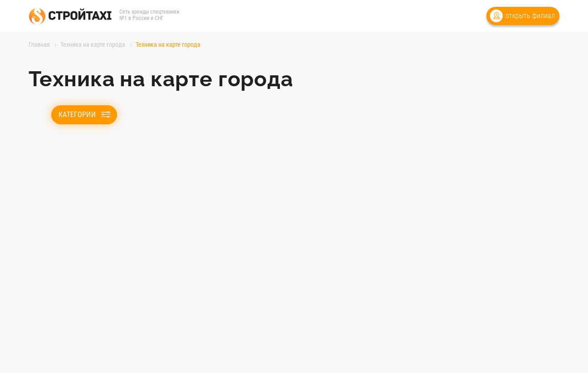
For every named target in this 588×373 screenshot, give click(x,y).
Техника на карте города (93, 44)
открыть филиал (530, 16)
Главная (39, 44)
